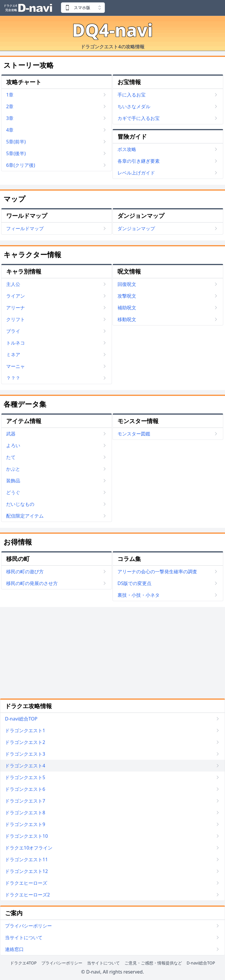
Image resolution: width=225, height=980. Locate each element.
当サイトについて (103, 963)
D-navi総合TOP (201, 963)
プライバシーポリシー (62, 963)
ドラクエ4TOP (23, 963)
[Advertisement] (112, 653)
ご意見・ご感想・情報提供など (153, 963)
